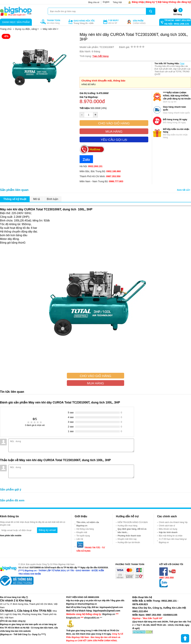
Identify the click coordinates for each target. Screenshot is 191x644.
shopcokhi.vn (92, 618)
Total (182, 64)
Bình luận (52, 199)
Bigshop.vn (109, 614)
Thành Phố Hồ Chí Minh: (100, 176)
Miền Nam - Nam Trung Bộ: (101, 181)
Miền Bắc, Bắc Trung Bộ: (100, 171)
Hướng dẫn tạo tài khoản (129, 542)
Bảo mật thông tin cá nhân (171, 536)
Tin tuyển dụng (83, 536)
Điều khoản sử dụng (168, 529)
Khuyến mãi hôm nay (127, 539)
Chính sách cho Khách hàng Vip (173, 522)
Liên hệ (80, 539)
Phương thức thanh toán (129, 536)
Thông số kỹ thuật (15, 199)
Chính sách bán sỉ (167, 526)
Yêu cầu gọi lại (114, 140)
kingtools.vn (73, 618)
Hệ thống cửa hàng (85, 529)
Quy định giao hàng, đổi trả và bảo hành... (132, 531)
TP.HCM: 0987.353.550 (177, 20)
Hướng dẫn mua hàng (127, 526)
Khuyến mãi (82, 532)
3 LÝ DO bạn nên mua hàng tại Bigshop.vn (173, 541)
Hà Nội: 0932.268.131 (177, 24)
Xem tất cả (184, 190)
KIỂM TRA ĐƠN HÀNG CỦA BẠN (133, 522)
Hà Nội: (91, 166)
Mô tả (37, 199)
